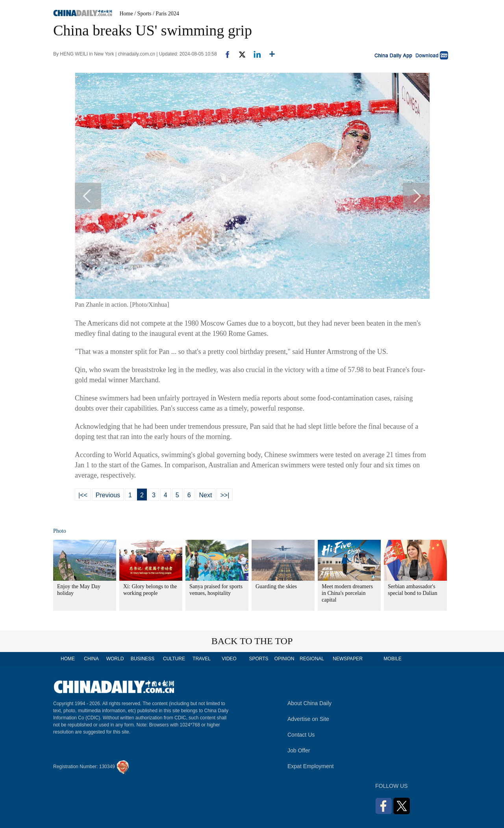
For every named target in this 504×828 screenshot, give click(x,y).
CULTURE (174, 659)
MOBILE (392, 659)
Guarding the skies (276, 586)
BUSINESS (143, 659)
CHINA (91, 659)
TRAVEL (202, 659)
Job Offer (299, 750)
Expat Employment (311, 766)
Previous (108, 495)
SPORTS (258, 659)
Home (126, 14)
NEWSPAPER (347, 659)
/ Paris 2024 (166, 14)
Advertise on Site (308, 719)
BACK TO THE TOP (252, 641)
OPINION (284, 659)
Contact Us (301, 735)
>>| (225, 495)
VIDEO (229, 659)
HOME (68, 659)
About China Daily (309, 703)
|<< (83, 495)
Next (206, 495)
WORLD (115, 659)
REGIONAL (312, 659)
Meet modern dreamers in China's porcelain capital (347, 593)
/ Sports (143, 14)
